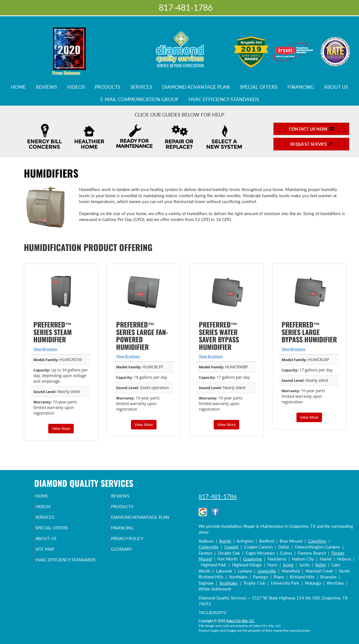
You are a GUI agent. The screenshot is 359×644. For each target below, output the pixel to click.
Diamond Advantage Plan (196, 87)
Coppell (231, 547)
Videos (76, 87)
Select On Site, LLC (241, 621)
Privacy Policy (138, 550)
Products (108, 87)
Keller (321, 565)
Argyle (225, 541)
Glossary (131, 561)
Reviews (46, 87)
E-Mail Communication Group (139, 99)
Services (141, 87)
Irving (288, 565)
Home (18, 87)
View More (61, 429)
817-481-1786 (218, 496)
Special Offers (259, 87)
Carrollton (317, 541)
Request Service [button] (311, 144)
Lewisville (267, 571)
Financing (301, 87)
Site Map (54, 561)
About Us (336, 87)
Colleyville (209, 547)
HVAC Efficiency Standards (224, 99)
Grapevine (253, 559)
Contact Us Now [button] (311, 129)
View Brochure (45, 349)
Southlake (228, 583)
